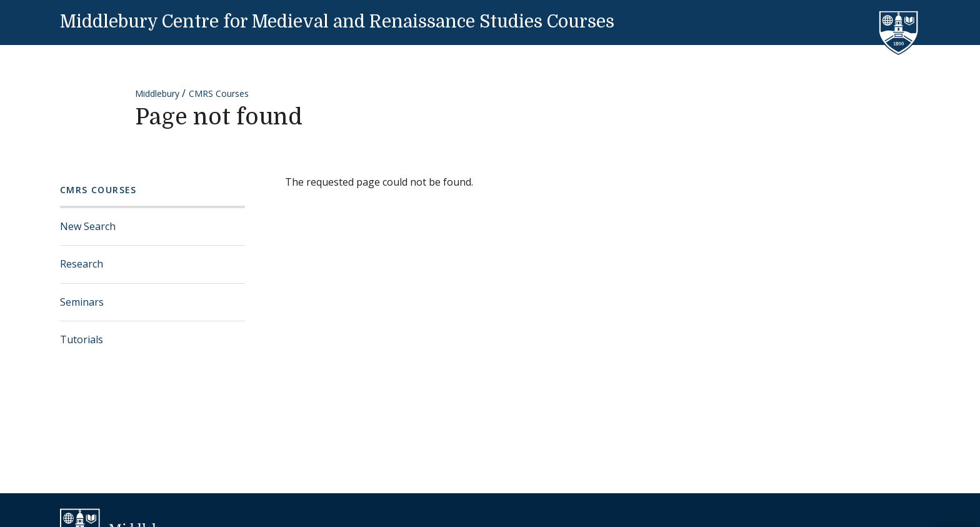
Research (82, 264)
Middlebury (157, 93)
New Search (88, 226)
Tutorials (82, 339)
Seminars (82, 302)
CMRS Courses (219, 93)
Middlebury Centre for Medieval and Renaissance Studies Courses (337, 22)
